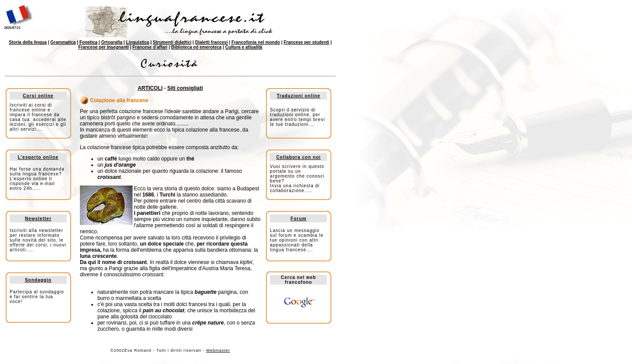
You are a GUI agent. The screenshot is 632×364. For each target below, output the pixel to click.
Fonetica (88, 42)
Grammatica (63, 42)
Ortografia (111, 42)
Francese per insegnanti (103, 47)
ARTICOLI (150, 88)
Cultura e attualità (244, 47)
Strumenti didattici (172, 42)
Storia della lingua (28, 42)
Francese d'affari (150, 47)
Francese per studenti (306, 42)
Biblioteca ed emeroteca (196, 47)
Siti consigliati (185, 88)
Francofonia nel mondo (256, 42)
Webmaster (218, 350)
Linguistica (138, 42)
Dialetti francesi (211, 42)
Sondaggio (38, 280)
